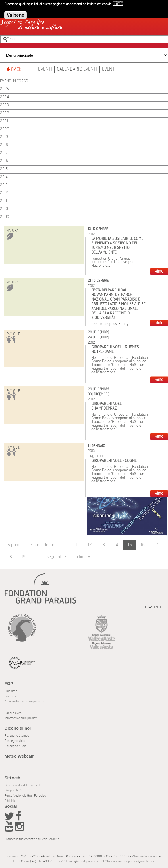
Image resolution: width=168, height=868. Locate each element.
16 (143, 545)
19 (24, 557)
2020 (5, 129)
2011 (3, 201)
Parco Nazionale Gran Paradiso (25, 796)
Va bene (16, 13)
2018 (4, 145)
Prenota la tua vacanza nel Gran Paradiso (32, 839)
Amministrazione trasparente (24, 701)
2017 (4, 153)
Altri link (10, 801)
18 (10, 557)
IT (145, 607)
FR (150, 607)
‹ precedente (43, 545)
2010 (4, 209)
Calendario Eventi (77, 69)
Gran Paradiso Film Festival (22, 785)
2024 (4, 97)
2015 (4, 169)
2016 (4, 161)
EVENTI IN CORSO (14, 81)
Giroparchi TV (13, 790)
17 (156, 545)
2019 (4, 137)
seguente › (56, 557)
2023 (4, 105)
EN (156, 607)
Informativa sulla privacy (21, 718)
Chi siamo (11, 691)
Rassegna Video (15, 741)
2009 (5, 217)
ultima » (83, 557)
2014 (4, 177)
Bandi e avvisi (13, 713)
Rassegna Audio (16, 746)
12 (90, 545)
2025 (4, 89)
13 (103, 545)
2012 (4, 193)
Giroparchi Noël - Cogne (114, 461)
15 (130, 545)
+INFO (159, 271)
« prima (15, 545)
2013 (4, 185)
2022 (5, 113)
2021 (4, 121)
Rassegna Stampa (17, 736)
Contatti (10, 696)
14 (116, 545)
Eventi (45, 69)
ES (162, 607)
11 (77, 545)
